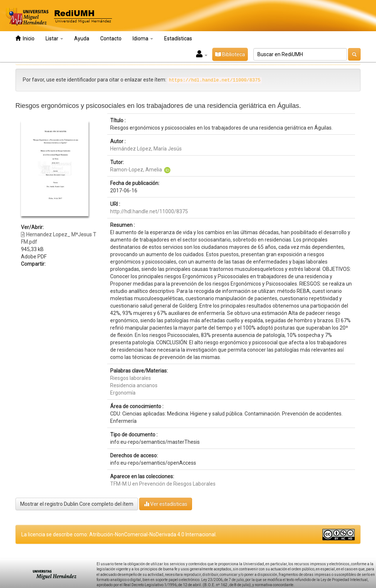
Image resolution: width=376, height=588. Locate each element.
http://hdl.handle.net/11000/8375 (149, 211)
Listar (54, 39)
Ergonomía (123, 393)
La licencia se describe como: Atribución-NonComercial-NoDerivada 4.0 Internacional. (119, 534)
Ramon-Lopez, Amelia (136, 170)
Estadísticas (178, 39)
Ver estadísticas (166, 504)
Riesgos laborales (131, 378)
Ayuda (82, 39)
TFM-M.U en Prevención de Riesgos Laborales (163, 484)
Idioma (143, 39)
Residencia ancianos (134, 385)
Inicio (25, 38)
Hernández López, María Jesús (146, 149)
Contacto (111, 39)
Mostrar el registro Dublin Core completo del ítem (77, 504)
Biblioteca (230, 54)
